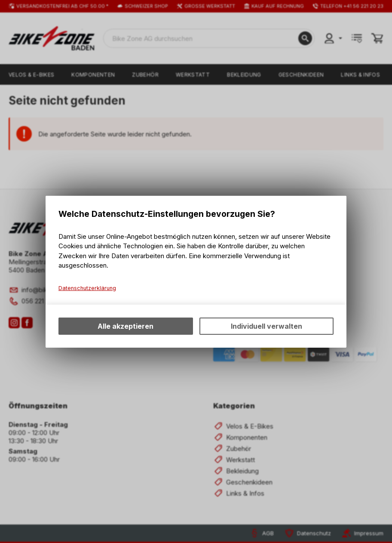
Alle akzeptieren (126, 326)
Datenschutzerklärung (87, 288)
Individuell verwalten (266, 326)
